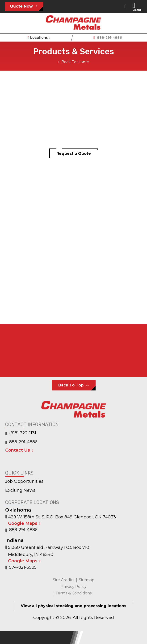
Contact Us (18, 450)
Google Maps (23, 523)
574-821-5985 (21, 568)
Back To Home (73, 62)
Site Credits (63, 580)
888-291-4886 (108, 38)
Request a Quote (74, 154)
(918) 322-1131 (21, 433)
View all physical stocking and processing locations (73, 606)
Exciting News (20, 490)
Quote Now (21, 6)
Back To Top (71, 385)
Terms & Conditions (73, 593)
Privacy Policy (74, 587)
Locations (39, 38)
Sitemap (87, 580)
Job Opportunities (24, 481)
